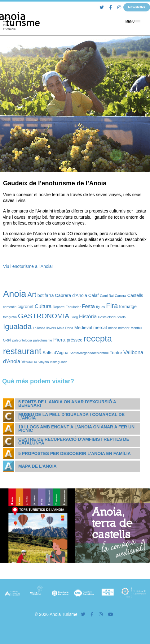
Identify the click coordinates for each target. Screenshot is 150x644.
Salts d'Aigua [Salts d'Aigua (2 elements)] (55, 353)
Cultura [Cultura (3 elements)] (43, 306)
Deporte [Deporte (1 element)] (59, 307)
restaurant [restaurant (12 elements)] (22, 351)
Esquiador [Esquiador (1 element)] (73, 307)
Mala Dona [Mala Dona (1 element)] (65, 328)
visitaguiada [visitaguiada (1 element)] (59, 362)
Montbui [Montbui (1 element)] (137, 328)
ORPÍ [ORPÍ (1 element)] (7, 340)
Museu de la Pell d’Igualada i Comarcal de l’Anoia (71, 416)
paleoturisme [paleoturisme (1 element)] (43, 340)
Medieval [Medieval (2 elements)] (83, 328)
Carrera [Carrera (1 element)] (121, 296)
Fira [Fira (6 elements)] (112, 306)
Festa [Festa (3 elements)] (88, 306)
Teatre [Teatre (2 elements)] (116, 353)
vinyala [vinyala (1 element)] (44, 362)
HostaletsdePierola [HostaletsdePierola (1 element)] (112, 317)
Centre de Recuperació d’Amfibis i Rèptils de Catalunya (74, 441)
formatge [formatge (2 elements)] (128, 307)
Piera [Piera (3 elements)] (59, 340)
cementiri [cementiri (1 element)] (10, 307)
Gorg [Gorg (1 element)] (74, 317)
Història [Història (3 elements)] (88, 317)
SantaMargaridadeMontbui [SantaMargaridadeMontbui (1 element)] (89, 353)
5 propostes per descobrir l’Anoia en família (75, 453)
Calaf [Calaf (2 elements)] (94, 295)
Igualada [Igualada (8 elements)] (18, 326)
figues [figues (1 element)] (100, 307)
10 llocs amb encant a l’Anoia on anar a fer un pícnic (76, 429)
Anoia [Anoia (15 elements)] (15, 294)
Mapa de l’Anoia (37, 466)
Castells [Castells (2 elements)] (135, 295)
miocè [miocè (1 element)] (113, 328)
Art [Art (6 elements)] (32, 295)
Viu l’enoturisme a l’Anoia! (28, 266)
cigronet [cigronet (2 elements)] (26, 307)
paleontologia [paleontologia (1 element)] (22, 340)
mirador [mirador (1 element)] (124, 328)
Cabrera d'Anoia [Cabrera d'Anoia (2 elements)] (71, 295)
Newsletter (137, 7)
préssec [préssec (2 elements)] (74, 340)
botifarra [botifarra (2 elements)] (46, 295)
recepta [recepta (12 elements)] (98, 339)
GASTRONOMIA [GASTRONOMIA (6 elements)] (44, 316)
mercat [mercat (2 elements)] (100, 328)
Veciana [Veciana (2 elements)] (29, 362)
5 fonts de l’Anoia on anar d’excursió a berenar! (67, 404)
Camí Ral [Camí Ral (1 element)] (107, 296)
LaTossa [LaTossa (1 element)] (39, 328)
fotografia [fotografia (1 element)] (10, 317)
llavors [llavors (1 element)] (51, 328)
